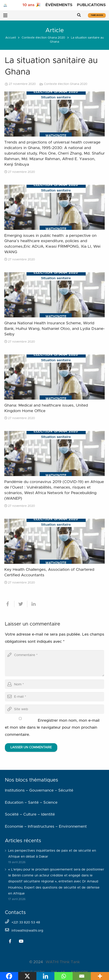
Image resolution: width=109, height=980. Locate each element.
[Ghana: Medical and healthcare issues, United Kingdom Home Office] (54, 377)
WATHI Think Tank (63, 962)
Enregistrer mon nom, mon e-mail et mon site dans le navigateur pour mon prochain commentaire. (52, 728)
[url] (54, 709)
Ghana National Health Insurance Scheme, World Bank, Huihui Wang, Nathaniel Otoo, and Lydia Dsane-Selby (54, 329)
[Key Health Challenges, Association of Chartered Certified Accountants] (54, 541)
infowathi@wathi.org (27, 931)
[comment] (54, 663)
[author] (54, 684)
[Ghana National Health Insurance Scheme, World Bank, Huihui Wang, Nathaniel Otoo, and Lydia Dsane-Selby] (54, 295)
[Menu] (5, 15)
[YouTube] (21, 941)
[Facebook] (10, 941)
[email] (54, 697)
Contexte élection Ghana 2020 (43, 38)
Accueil (11, 38)
